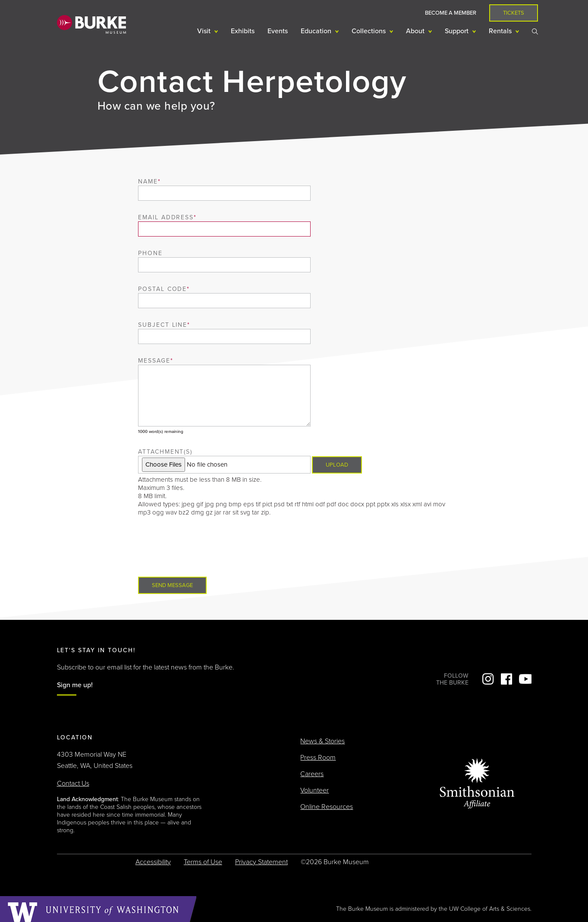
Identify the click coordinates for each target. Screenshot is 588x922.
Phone (150, 253)
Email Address (166, 217)
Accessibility (153, 862)
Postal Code (163, 289)
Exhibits (243, 31)
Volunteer (314, 790)
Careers (312, 774)
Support (458, 31)
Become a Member (451, 13)
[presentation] (204, 547)
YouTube (525, 679)
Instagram (488, 679)
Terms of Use (203, 862)
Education (317, 31)
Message (154, 361)
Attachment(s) (165, 452)
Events (278, 31)
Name (148, 182)
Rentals (501, 31)
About (416, 31)
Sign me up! (75, 685)
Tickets (514, 13)
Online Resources (327, 807)
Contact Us (73, 783)
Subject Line (163, 325)
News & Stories (322, 741)
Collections (369, 31)
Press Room (318, 758)
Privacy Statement (261, 862)
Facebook (506, 679)
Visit (205, 31)
